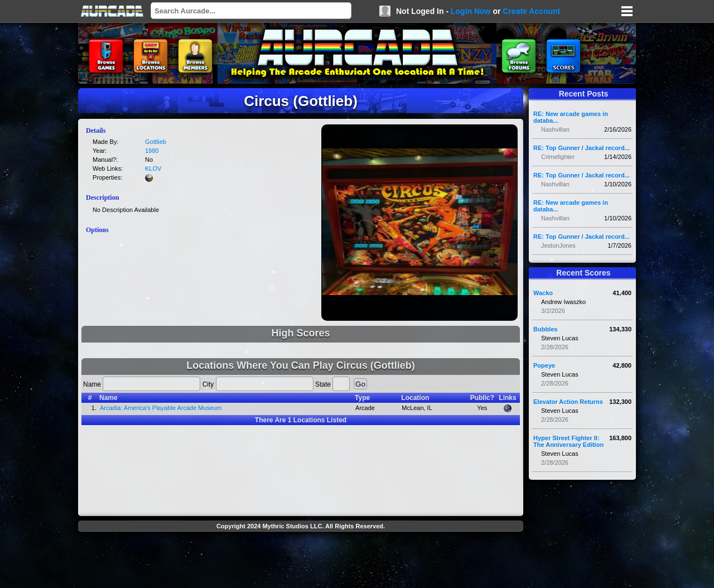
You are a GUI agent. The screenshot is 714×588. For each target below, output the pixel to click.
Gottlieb (156, 142)
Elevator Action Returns (568, 402)
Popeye (544, 365)
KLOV (153, 168)
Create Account (531, 11)
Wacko (543, 293)
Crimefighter (558, 157)
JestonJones (558, 245)
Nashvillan (555, 129)
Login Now (471, 11)
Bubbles (545, 329)
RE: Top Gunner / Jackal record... (582, 148)
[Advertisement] (301, 561)
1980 (152, 151)
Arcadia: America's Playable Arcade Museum (161, 408)
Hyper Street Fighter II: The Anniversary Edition (568, 441)
